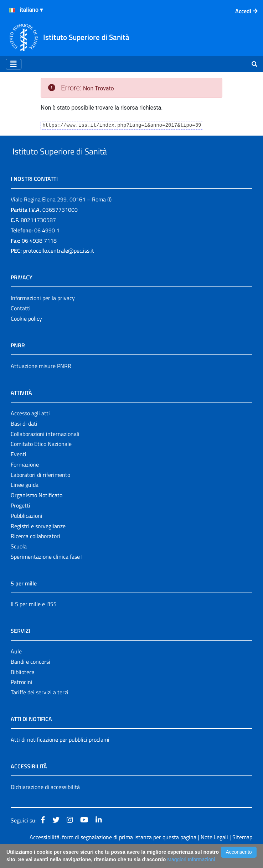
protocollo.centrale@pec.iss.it (59, 267)
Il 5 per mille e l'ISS (34, 620)
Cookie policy (26, 335)
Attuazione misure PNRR (41, 382)
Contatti (21, 325)
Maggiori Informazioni (191, 859)
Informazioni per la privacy (43, 315)
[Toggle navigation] (14, 64)
